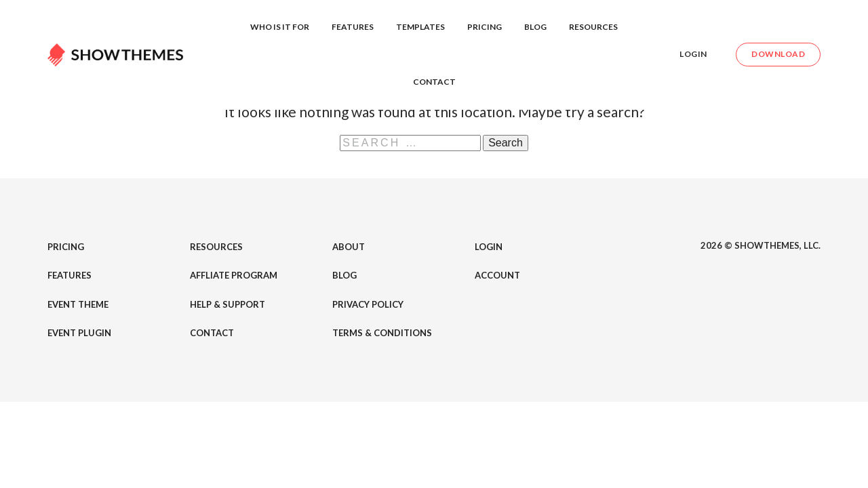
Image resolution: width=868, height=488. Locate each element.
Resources (593, 27)
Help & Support (228, 304)
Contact (434, 82)
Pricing (485, 27)
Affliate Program (234, 275)
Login (693, 54)
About (349, 247)
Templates (420, 27)
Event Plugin (79, 333)
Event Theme (78, 304)
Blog (535, 27)
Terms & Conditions (382, 333)
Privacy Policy (368, 304)
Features (353, 27)
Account (497, 275)
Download (778, 54)
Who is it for (280, 27)
